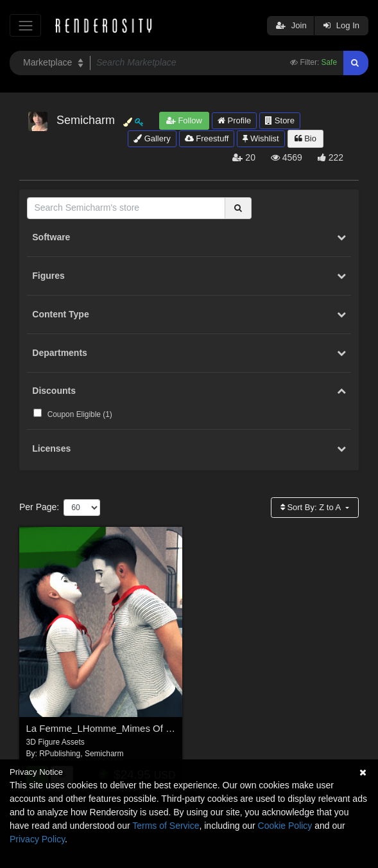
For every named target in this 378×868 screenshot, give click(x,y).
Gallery (152, 138)
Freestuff (207, 138)
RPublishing (60, 754)
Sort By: (312, 507)
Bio (305, 138)
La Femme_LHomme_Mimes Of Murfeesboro (123, 728)
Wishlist (261, 138)
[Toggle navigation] (25, 25)
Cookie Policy (285, 826)
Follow (184, 120)
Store (280, 120)
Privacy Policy (37, 839)
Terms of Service (166, 826)
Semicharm (104, 754)
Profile (234, 120)
